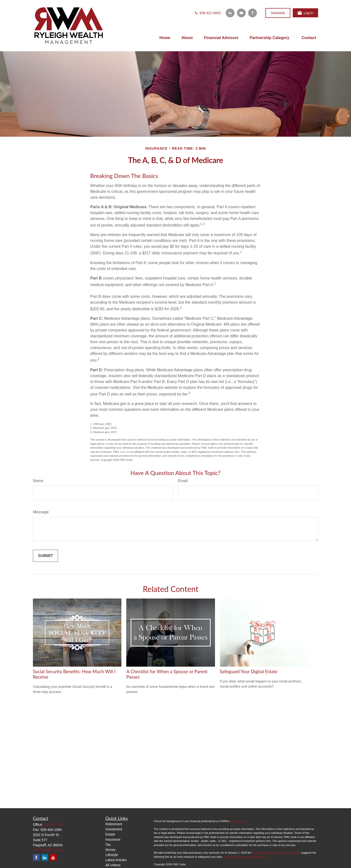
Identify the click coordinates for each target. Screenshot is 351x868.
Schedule (278, 13)
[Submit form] (45, 556)
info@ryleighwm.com (49, 850)
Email (183, 481)
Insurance (113, 839)
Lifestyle (112, 855)
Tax (108, 845)
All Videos (113, 865)
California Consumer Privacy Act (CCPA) (276, 853)
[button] (165, 38)
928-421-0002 (208, 13)
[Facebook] (253, 13)
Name (38, 481)
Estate (110, 834)
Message (41, 512)
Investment (114, 829)
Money (111, 850)
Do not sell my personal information (244, 857)
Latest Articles (116, 860)
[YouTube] (241, 13)
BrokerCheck (238, 821)
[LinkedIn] (230, 13)
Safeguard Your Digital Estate (249, 672)
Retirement (114, 824)
